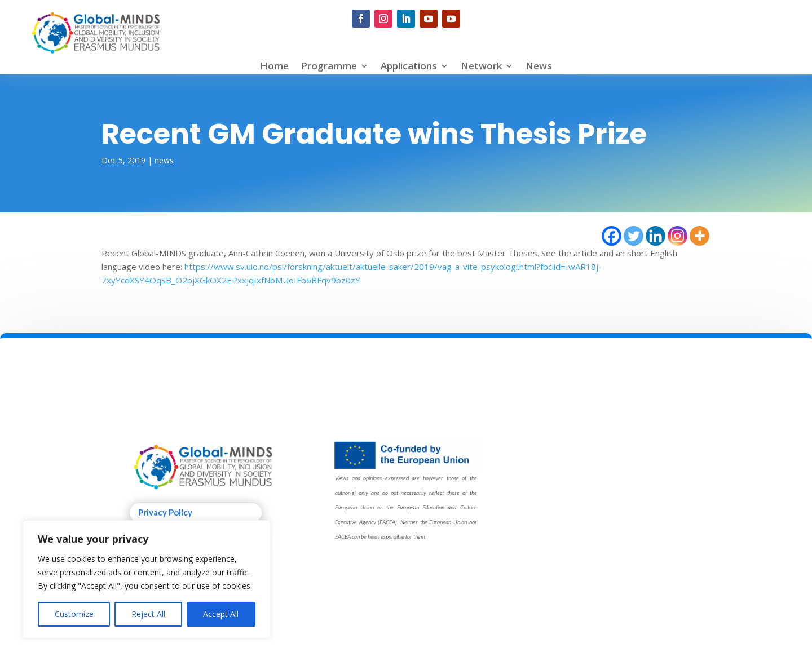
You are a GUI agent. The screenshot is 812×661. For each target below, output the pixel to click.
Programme (329, 67)
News (539, 67)
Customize (74, 614)
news (164, 160)
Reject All (148, 614)
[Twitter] (634, 236)
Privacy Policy (165, 512)
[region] (147, 579)
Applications (409, 67)
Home (274, 67)
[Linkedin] (656, 236)
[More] (700, 236)
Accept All (221, 614)
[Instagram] (678, 236)
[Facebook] (612, 236)
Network (481, 67)
